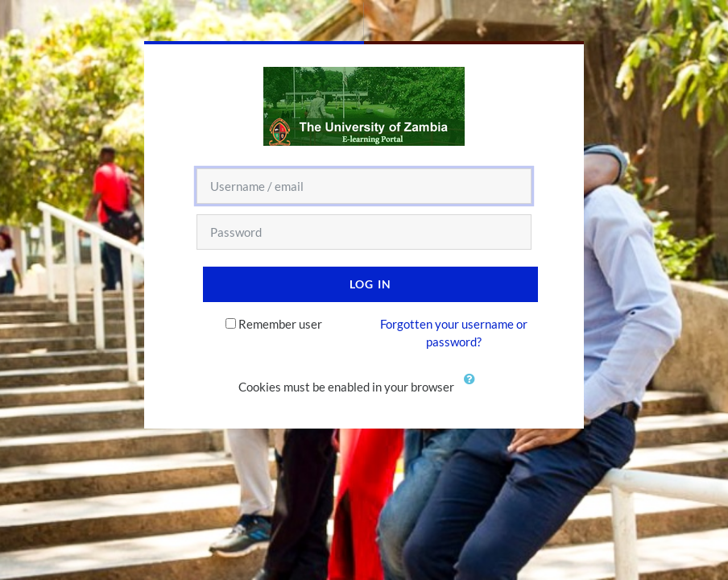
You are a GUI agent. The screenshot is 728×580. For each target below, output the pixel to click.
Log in (371, 284)
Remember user (280, 324)
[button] (473, 388)
